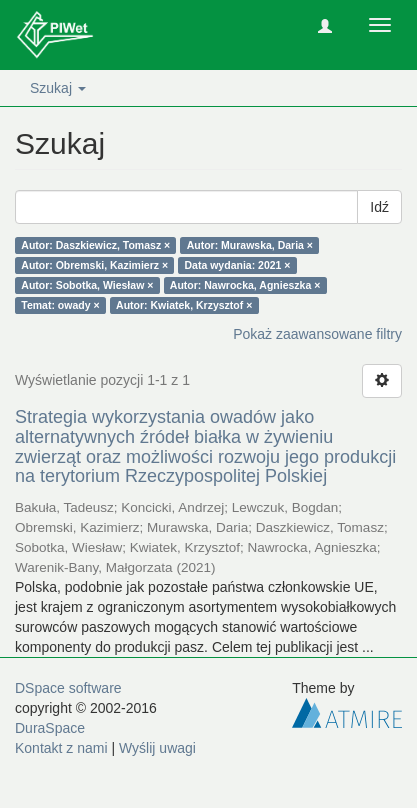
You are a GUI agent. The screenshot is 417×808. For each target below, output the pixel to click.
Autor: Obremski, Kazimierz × (94, 265)
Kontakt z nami (61, 748)
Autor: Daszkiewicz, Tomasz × (95, 245)
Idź (379, 207)
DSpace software (68, 688)
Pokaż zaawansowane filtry (317, 334)
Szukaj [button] (58, 88)
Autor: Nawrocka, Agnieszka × (245, 285)
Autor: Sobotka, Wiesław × (87, 285)
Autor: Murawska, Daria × (250, 245)
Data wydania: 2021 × (238, 265)
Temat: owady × (60, 305)
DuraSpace (50, 728)
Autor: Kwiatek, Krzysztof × (184, 305)
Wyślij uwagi (157, 748)
